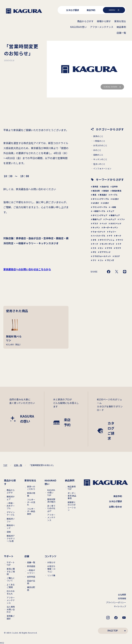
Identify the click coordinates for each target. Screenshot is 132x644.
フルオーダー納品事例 (31, 511)
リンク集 (51, 575)
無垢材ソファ (11, 520)
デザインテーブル (11, 514)
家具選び (103, 195)
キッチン (96, 227)
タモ (94, 240)
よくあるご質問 (11, 586)
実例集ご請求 (11, 617)
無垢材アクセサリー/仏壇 (11, 538)
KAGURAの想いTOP (51, 493)
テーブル (114, 195)
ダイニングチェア (100, 215)
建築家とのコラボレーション (72, 506)
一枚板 (113, 207)
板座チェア (115, 215)
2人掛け (106, 203)
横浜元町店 (31, 588)
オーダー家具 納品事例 (72, 496)
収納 (9, 532)
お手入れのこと (100, 145)
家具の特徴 (31, 494)
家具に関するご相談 (11, 571)
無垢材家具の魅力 (51, 500)
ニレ (101, 260)
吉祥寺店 (31, 577)
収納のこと (98, 155)
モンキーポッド (108, 244)
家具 (94, 195)
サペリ (120, 240)
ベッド (104, 223)
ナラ (110, 236)
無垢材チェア (11, 498)
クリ (94, 260)
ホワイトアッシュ (107, 240)
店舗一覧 (31, 562)
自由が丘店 (31, 582)
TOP (5, 465)
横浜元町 (96, 191)
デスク (95, 223)
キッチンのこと (100, 159)
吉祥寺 (115, 187)
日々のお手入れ (11, 592)
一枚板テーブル (99, 211)
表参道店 (31, 566)
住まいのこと (99, 164)
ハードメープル (99, 236)
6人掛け (96, 203)
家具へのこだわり (31, 488)
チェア (111, 211)
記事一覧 (18, 465)
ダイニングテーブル (101, 199)
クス (94, 248)
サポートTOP (11, 564)
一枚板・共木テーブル (11, 506)
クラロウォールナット (102, 256)
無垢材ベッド (11, 527)
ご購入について (11, 579)
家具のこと (98, 136)
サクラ (118, 248)
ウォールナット (99, 232)
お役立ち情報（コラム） (51, 569)
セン (101, 248)
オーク (118, 236)
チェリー (112, 232)
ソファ (122, 219)
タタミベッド (116, 223)
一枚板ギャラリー (31, 571)
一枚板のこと (99, 141)
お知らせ (51, 562)
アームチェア (111, 219)
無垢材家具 (117, 191)
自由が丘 (105, 187)
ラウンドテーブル (100, 207)
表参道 (95, 187)
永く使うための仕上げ (51, 508)
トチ (119, 244)
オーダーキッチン (111, 227)
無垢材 (106, 191)
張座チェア (97, 219)
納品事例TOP (72, 488)
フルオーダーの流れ (31, 502)
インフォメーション (102, 168)
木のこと (97, 150)
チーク (95, 244)
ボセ (94, 252)
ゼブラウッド (105, 252)
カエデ (117, 256)
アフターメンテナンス (51, 517)
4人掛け (116, 199)
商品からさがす (11, 491)
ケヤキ (109, 248)
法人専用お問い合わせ (11, 609)
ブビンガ (110, 260)
